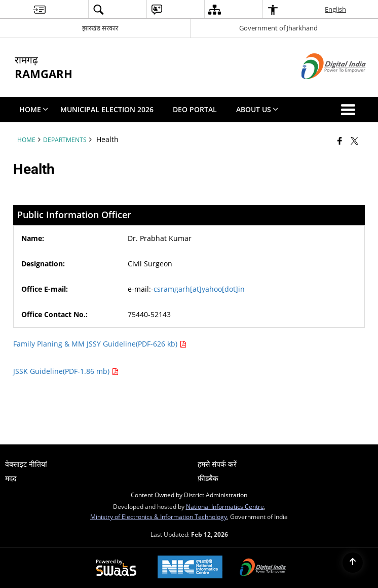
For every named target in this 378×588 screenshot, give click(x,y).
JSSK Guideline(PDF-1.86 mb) (66, 371)
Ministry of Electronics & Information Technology (159, 516)
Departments (65, 140)
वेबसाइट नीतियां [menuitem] (26, 464)
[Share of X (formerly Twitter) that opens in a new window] (354, 141)
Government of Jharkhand (278, 28)
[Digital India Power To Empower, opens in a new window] (263, 568)
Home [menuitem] (34, 109)
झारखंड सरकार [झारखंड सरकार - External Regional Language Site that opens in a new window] (100, 28)
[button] (350, 110)
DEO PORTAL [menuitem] (195, 109)
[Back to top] (353, 563)
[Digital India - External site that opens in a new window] (321, 88)
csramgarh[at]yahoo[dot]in (199, 289)
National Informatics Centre (225, 506)
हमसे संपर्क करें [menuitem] (217, 464)
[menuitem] (39, 9)
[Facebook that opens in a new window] (340, 141)
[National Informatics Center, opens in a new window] (190, 568)
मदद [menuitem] (11, 478)
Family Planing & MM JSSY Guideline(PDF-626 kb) (100, 344)
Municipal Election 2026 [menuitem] (107, 109)
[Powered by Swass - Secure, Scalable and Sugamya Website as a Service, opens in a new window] (116, 568)
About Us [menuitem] (257, 109)
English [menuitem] (335, 9)
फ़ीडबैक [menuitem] (208, 478)
